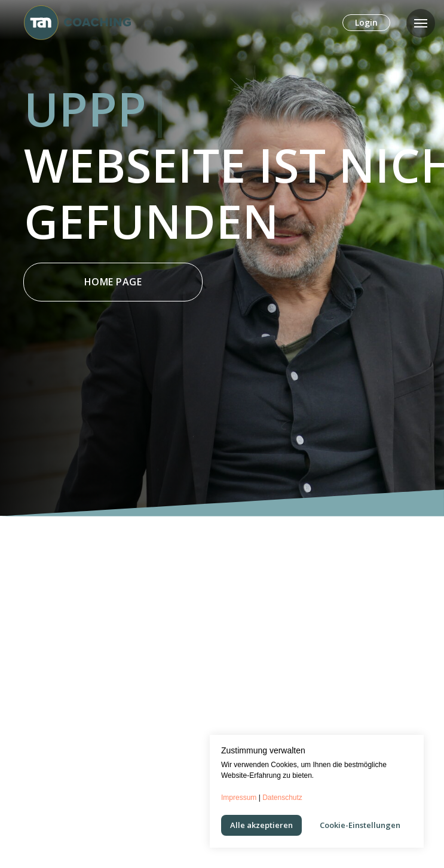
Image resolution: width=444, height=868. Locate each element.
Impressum (239, 798)
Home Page (113, 282)
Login (366, 22)
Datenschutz (282, 798)
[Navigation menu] (421, 23)
